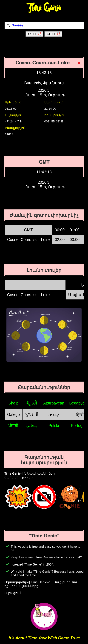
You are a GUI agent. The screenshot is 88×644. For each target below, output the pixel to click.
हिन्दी (80, 415)
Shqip (13, 403)
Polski (54, 426)
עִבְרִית (54, 414)
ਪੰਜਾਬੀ (13, 426)
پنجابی (32, 426)
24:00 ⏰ (53, 34)
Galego (13, 414)
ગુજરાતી (32, 414)
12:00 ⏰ (35, 34)
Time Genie (44, 8)
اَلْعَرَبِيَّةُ (32, 403)
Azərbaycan (54, 403)
